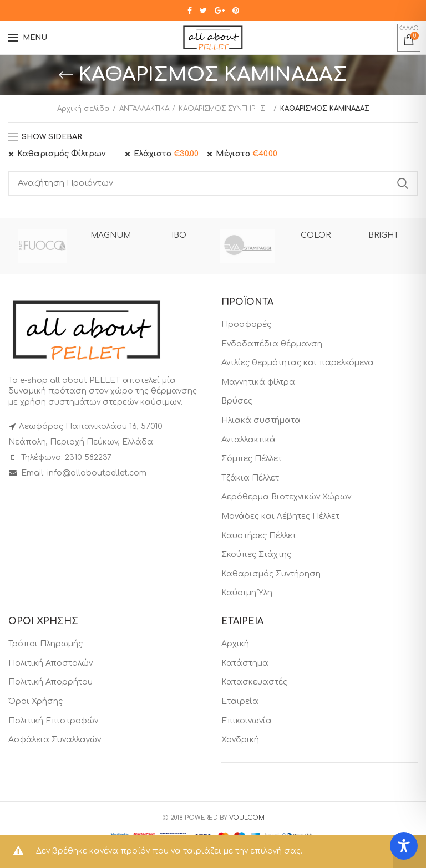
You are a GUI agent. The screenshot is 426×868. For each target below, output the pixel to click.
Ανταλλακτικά (248, 440)
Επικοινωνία (247, 721)
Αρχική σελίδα (83, 109)
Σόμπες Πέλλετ (252, 459)
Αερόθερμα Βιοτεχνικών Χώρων (286, 497)
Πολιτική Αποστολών (50, 663)
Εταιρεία (240, 701)
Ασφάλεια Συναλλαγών (55, 740)
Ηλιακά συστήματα (261, 420)
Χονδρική (240, 740)
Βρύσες (237, 401)
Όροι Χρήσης (35, 701)
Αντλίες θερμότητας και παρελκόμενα (298, 363)
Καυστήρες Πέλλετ (259, 536)
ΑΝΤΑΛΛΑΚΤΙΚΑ (144, 109)
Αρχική (235, 644)
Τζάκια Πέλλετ (250, 478)
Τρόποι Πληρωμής (45, 644)
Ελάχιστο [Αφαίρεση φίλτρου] (166, 154)
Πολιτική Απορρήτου (50, 682)
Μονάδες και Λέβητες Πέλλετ (280, 516)
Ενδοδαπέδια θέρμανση (272, 344)
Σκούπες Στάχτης (256, 555)
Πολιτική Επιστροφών (53, 721)
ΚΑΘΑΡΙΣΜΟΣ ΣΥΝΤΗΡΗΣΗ (225, 109)
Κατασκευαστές (254, 682)
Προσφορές (246, 325)
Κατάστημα (245, 663)
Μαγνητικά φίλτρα (258, 382)
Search (403, 183)
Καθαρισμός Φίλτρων (61, 154)
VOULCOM (247, 818)
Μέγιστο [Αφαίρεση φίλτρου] (247, 154)
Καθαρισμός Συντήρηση (271, 574)
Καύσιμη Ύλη (247, 593)
